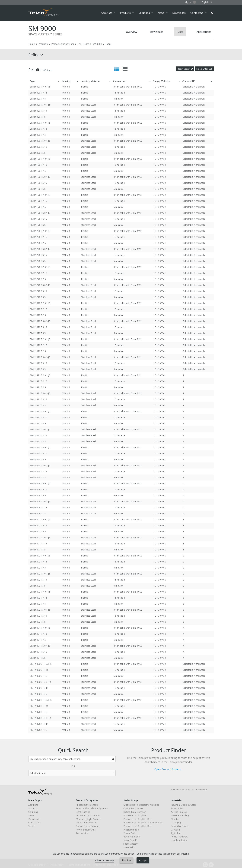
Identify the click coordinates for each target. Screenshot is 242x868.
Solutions (144, 13)
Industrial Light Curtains (88, 815)
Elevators (176, 819)
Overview (132, 32)
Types (180, 32)
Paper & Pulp (178, 808)
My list (190, 2)
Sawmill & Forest (180, 826)
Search (212, 13)
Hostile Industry (179, 840)
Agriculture (176, 833)
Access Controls (179, 812)
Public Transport (179, 837)
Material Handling (180, 815)
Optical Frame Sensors (88, 826)
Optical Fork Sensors (86, 823)
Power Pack (129, 833)
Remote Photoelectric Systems (92, 808)
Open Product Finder (167, 769)
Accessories (82, 833)
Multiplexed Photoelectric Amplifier (141, 805)
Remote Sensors (132, 837)
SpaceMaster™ (131, 844)
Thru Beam (83, 44)
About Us (107, 13)
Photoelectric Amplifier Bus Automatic (143, 823)
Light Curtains (83, 812)
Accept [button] (143, 860)
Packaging (176, 823)
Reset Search (185, 69)
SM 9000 (97, 44)
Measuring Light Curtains (89, 819)
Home (32, 44)
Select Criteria (204, 69)
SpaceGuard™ (130, 840)
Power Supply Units (86, 830)
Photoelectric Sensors (63, 44)
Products (125, 13)
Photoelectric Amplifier (135, 815)
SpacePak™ (129, 847)
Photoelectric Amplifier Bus (137, 819)
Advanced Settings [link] (105, 860)
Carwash (175, 830)
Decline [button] (126, 860)
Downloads (179, 13)
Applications (204, 32)
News (161, 13)
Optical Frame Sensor (134, 812)
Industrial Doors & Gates (184, 805)
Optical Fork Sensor (133, 808)
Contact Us (197, 13)
